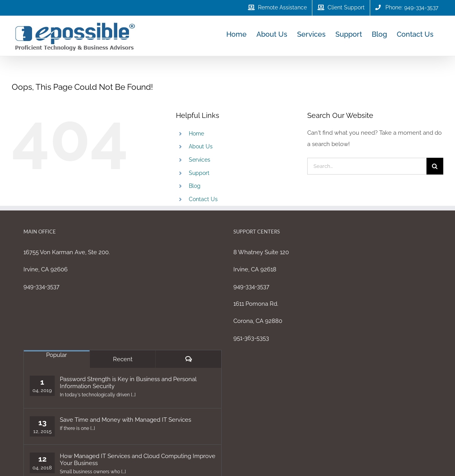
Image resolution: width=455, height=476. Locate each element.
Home (196, 134)
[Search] (435, 166)
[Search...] (367, 166)
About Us (201, 146)
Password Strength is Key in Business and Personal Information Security (128, 383)
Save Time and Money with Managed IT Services (125, 420)
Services (200, 160)
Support (199, 173)
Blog (195, 186)
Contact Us (203, 199)
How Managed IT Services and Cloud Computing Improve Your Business (138, 460)
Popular (56, 355)
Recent (123, 359)
